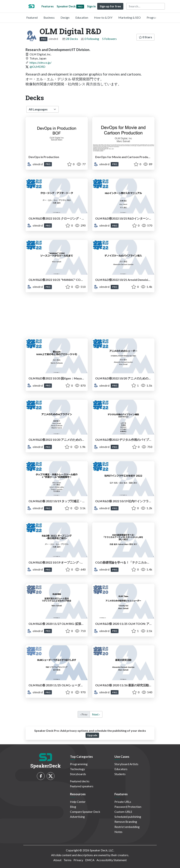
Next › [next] (96, 714)
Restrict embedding (127, 827)
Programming (155, 17)
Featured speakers (82, 786)
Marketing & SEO (130, 17)
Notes (118, 832)
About (57, 860)
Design (65, 17)
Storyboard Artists (126, 764)
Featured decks (80, 781)
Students (120, 774)
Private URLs (123, 802)
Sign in (91, 6)
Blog (73, 807)
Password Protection (128, 807)
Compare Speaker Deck (85, 812)
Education (82, 17)
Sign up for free (110, 6)
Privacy (78, 860)
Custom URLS (123, 812)
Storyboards (78, 774)
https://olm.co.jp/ (41, 63)
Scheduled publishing (128, 817)
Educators (121, 769)
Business (49, 17)
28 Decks (72, 39)
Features (48, 6)
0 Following (92, 39)
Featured (32, 17)
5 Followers (109, 39)
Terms (67, 860)
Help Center (78, 802)
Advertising (77, 817)
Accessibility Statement (112, 860)
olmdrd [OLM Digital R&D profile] (35, 164)
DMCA (90, 860)
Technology (77, 769)
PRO (44, 39)
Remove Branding (126, 822)
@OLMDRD (37, 67)
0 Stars (145, 37)
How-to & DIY (103, 17)
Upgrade (92, 735)
